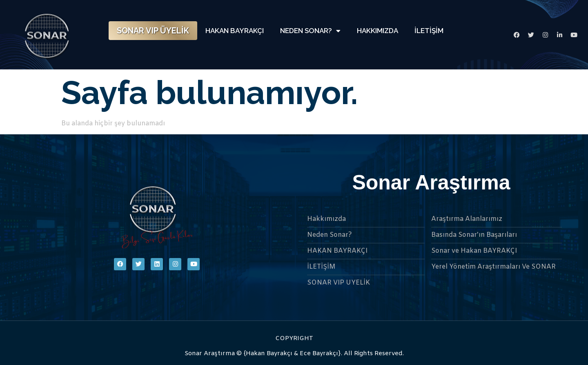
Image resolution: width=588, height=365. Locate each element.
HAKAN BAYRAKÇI (235, 31)
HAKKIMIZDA (378, 31)
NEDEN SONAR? (310, 31)
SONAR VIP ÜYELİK (153, 31)
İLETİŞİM (429, 31)
